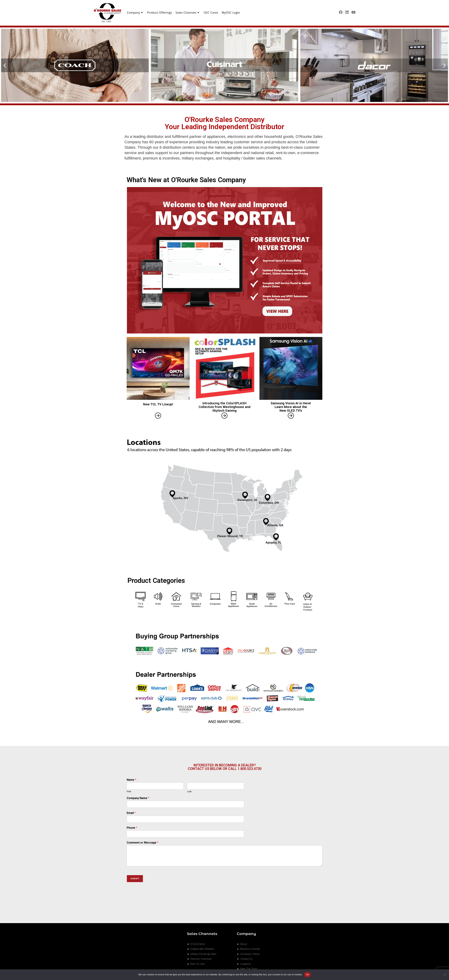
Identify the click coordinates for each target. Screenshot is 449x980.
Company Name (138, 798)
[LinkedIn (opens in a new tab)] (347, 12)
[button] (5, 65)
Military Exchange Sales (203, 954)
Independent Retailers (202, 949)
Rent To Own (198, 964)
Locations (246, 964)
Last (189, 791)
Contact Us (246, 959)
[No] (445, 975)
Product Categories (156, 581)
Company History (250, 954)
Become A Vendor (250, 949)
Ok (307, 975)
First (129, 791)
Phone (132, 828)
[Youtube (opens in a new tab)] (353, 12)
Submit (135, 879)
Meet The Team (249, 969)
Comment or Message (142, 843)
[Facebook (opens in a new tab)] (341, 12)
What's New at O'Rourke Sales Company (186, 180)
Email (131, 813)
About (244, 944)
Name (131, 780)
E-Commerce (198, 944)
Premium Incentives (201, 959)
